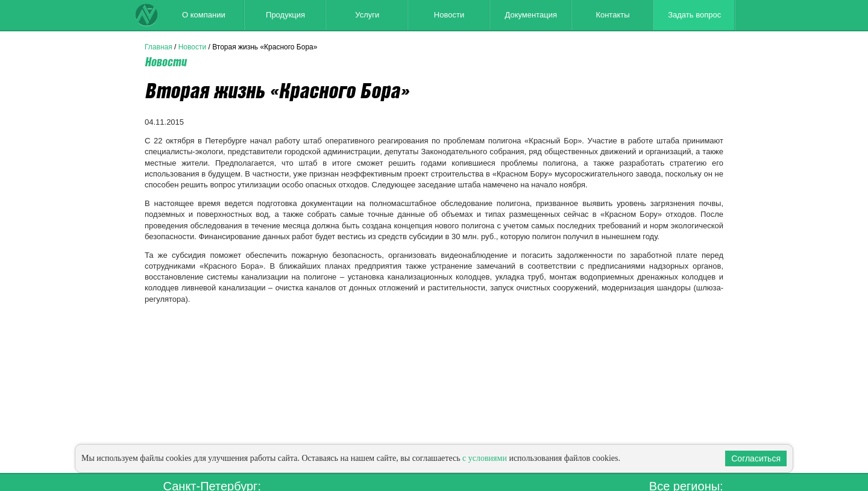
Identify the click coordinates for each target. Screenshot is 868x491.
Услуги (367, 15)
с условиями (485, 458)
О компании (204, 15)
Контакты (612, 15)
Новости (449, 15)
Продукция (285, 15)
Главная (159, 47)
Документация (531, 15)
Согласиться (756, 458)
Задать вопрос (694, 15)
